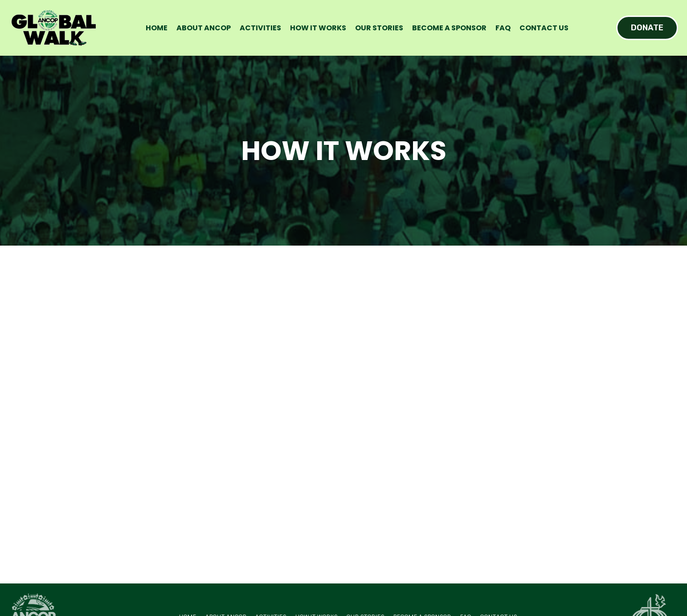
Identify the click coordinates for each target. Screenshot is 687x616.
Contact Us (544, 28)
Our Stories (379, 28)
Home (157, 28)
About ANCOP (204, 28)
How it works (318, 28)
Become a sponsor (449, 28)
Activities (260, 28)
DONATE (647, 28)
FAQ (503, 28)
